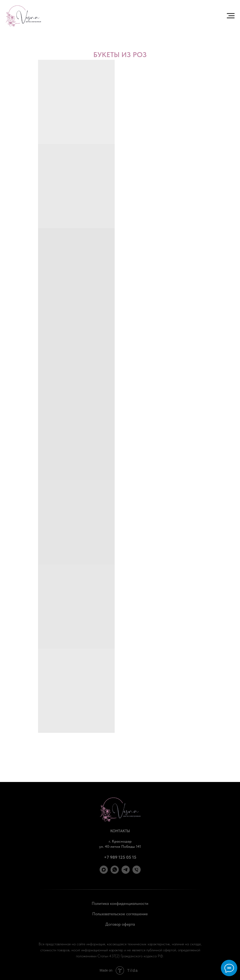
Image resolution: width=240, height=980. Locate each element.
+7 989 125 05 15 (120, 857)
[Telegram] (126, 872)
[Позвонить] (137, 872)
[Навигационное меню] (231, 16)
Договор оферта (120, 924)
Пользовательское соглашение (120, 914)
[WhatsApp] (115, 872)
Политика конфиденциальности (120, 904)
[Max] (104, 872)
